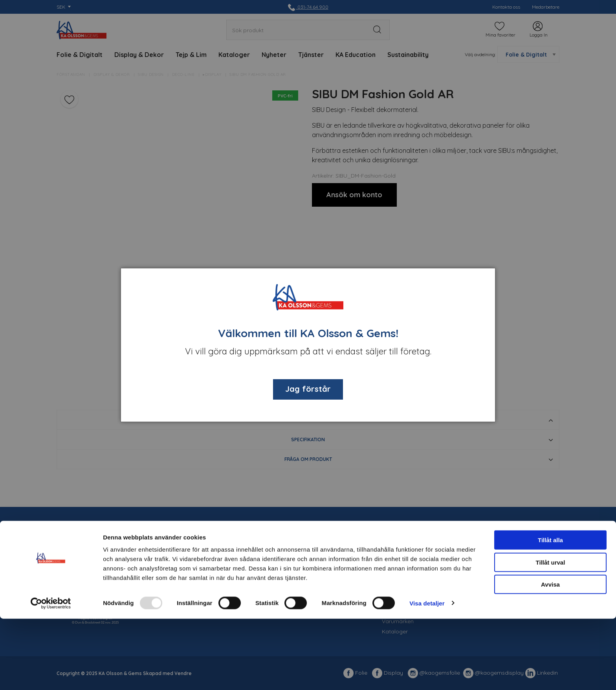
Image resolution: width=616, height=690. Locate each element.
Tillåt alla (550, 611)
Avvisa (550, 656)
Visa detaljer (427, 674)
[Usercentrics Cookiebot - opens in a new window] (51, 675)
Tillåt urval (551, 634)
